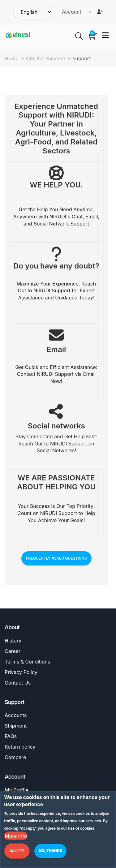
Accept (17, 852)
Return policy (20, 747)
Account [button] (72, 12)
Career (13, 651)
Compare (15, 757)
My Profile (17, 790)
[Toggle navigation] (105, 36)
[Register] (100, 12)
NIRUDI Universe (45, 58)
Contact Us (18, 683)
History (13, 641)
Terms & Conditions (27, 662)
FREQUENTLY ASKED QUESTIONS (56, 558)
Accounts (16, 715)
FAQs (11, 736)
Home (12, 58)
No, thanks (51, 852)
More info (16, 837)
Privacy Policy (21, 672)
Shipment (16, 726)
